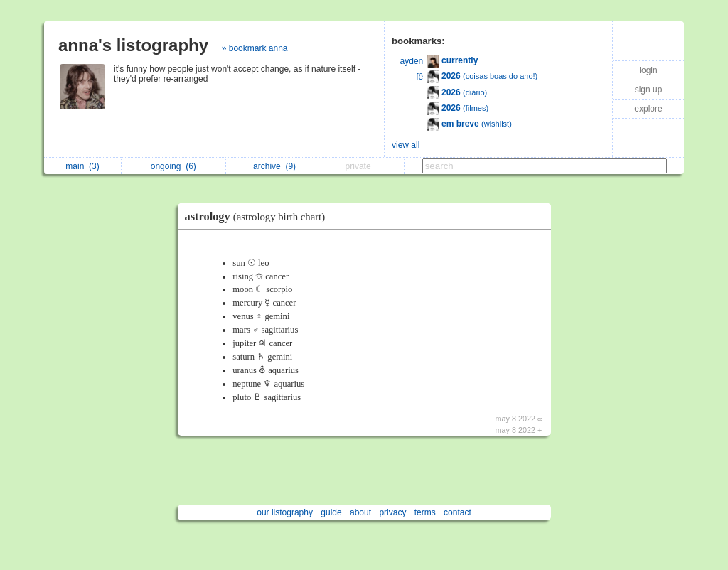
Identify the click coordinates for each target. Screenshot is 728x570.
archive (274, 166)
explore (648, 109)
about (360, 512)
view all (406, 145)
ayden (412, 61)
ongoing (173, 166)
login (648, 70)
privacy (392, 512)
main (82, 166)
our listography (285, 512)
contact (457, 512)
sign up (649, 90)
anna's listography (133, 45)
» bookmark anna (255, 48)
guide (331, 512)
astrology (259, 216)
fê (419, 77)
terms (425, 512)
